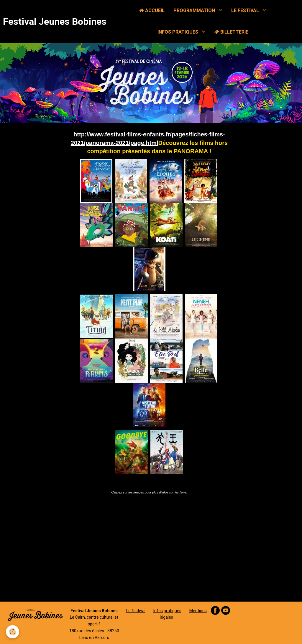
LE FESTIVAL (246, 10)
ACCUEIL (152, 10)
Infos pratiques (167, 611)
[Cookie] (13, 632)
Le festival (136, 611)
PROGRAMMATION (195, 10)
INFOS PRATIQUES (178, 32)
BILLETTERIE (231, 32)
